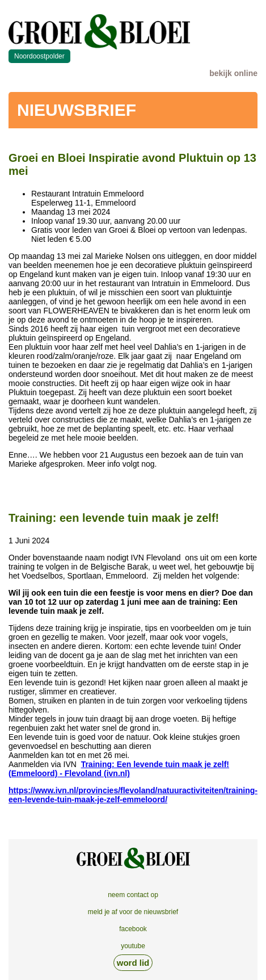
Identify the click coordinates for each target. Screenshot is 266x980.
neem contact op (133, 895)
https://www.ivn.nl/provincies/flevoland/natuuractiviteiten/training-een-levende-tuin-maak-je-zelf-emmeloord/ (133, 795)
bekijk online (233, 73)
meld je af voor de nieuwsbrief (133, 912)
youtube (133, 946)
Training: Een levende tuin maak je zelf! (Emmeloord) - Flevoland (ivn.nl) (119, 769)
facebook (133, 929)
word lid (133, 963)
